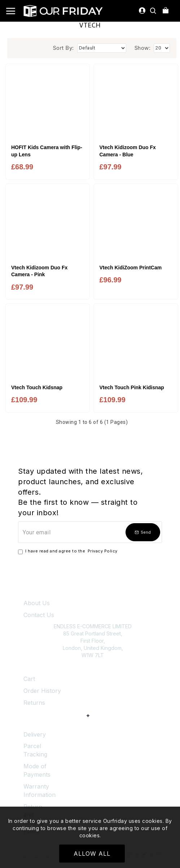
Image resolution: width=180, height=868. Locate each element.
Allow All (92, 854)
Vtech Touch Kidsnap (37, 387)
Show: (143, 48)
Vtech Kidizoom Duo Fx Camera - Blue (127, 151)
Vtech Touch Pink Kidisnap (131, 387)
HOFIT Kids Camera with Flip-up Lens (47, 151)
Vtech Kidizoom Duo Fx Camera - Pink (39, 271)
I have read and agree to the (68, 551)
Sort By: (63, 48)
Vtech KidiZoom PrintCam (130, 268)
